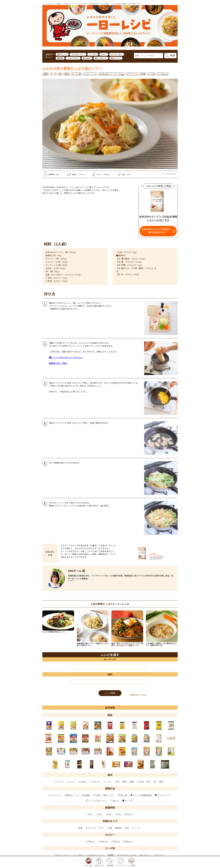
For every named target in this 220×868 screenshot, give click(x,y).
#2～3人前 (76, 74)
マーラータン (117, 54)
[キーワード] (109, 667)
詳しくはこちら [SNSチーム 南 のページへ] (71, 581)
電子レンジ (62, 54)
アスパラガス (73, 58)
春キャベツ (116, 58)
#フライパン (132, 74)
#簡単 (67, 74)
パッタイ (93, 54)
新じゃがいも (101, 58)
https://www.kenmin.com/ (156, 559)
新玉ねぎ (87, 58)
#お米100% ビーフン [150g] (112, 74)
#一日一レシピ (90, 74)
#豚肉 (46, 74)
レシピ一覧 (82, 4)
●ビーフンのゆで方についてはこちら (66, 357)
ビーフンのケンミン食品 (51, 4)
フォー (104, 54)
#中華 (143, 74)
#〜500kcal (163, 74)
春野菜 (60, 58)
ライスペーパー (78, 54)
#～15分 (152, 74)
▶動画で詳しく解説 (58, 363)
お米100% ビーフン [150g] (99, 4)
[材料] (109, 682)
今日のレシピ (69, 4)
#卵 (60, 74)
